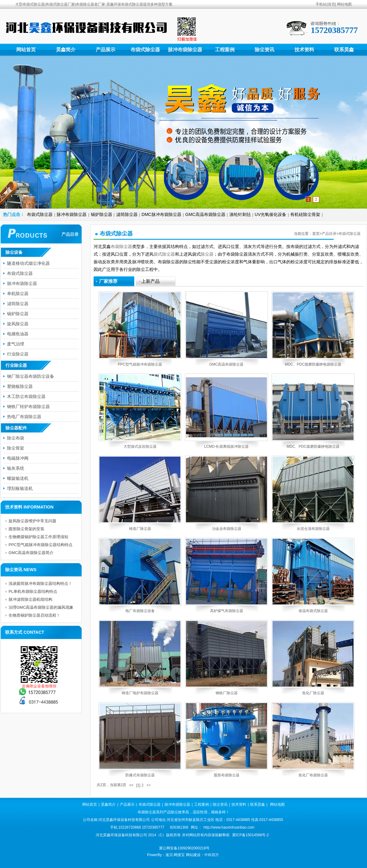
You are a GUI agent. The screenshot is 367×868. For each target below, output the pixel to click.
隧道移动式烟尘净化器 (28, 263)
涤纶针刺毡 (240, 214)
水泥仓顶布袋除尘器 (313, 529)
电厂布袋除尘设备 (140, 611)
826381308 (179, 827)
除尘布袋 (16, 438)
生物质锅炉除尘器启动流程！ (34, 615)
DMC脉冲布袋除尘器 (161, 214)
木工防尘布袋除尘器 (26, 396)
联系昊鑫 (344, 50)
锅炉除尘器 (102, 214)
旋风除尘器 (18, 324)
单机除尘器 (18, 294)
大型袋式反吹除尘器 (140, 447)
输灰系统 (16, 468)
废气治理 (16, 344)
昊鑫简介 (66, 50)
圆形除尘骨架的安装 (26, 529)
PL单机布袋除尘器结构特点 (33, 591)
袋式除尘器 (164, 254)
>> (148, 785)
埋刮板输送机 (20, 488)
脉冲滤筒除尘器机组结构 (30, 599)
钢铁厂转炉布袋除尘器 (28, 407)
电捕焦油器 (18, 334)
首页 (332, 4)
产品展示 (106, 50)
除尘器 (207, 254)
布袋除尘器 (121, 246)
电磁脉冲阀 (18, 458)
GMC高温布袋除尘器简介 (31, 553)
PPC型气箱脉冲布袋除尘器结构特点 (41, 545)
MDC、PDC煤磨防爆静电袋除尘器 (313, 364)
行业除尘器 (18, 354)
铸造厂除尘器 (140, 529)
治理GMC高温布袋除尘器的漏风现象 (41, 607)
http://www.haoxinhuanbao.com (229, 827)
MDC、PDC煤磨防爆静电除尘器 (313, 447)
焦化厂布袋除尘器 (313, 775)
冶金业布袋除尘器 (227, 529)
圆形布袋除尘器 (227, 775)
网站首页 (26, 50)
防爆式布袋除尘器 (140, 775)
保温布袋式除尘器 (313, 611)
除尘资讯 (265, 50)
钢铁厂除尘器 (227, 693)
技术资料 (304, 50)
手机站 (321, 4)
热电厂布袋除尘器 (24, 417)
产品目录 (329, 234)
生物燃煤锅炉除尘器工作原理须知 (38, 537)
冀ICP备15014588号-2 (250, 835)
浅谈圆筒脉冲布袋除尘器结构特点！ (40, 584)
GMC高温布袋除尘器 (205, 214)
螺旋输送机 (18, 478)
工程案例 (225, 50)
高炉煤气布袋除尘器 (227, 611)
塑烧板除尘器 (20, 386)
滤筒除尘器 (127, 214)
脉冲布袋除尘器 (185, 50)
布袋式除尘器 (145, 50)
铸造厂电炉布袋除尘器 (140, 693)
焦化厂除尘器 (313, 693)
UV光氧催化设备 (271, 214)
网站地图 (344, 4)
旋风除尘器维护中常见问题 (32, 521)
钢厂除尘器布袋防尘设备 (31, 376)
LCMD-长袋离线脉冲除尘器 (227, 447)
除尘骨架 (16, 448)
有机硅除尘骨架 (305, 214)
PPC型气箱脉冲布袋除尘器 (140, 364)
